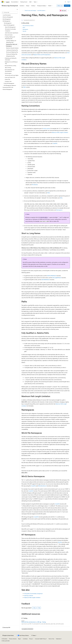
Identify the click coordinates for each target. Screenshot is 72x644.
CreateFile (55, 143)
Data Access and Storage (30, 10)
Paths (24, 27)
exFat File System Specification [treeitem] (12, 33)
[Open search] (65, 2)
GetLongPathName (57, 278)
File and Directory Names (28, 26)
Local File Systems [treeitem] (7, 15)
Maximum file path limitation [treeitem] (12, 48)
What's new (60, 6)
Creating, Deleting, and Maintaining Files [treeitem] (11, 41)
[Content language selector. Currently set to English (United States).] (8, 635)
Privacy (31, 639)
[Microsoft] (3, 2)
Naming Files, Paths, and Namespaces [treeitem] (12, 45)
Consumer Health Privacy (40, 639)
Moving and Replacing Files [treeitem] (12, 52)
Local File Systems (41, 10)
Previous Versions (13, 639)
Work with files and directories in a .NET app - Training (34, 622)
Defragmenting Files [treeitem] (10, 56)
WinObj (60, 542)
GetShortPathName (52, 276)
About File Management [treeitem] (10, 27)
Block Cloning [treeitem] (8, 68)
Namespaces (25, 29)
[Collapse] (17, 9)
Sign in (69, 2)
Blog (19, 639)
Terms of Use (51, 639)
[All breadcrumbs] (23, 11)
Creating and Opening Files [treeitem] (12, 50)
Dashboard (67, 6)
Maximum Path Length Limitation (60, 132)
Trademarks (58, 639)
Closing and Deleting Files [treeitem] (12, 54)
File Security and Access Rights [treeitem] (12, 75)
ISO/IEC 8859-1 (44, 217)
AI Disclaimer (4, 639)
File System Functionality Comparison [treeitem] (10, 30)
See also (24, 31)
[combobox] (10, 12)
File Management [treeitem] (8, 23)
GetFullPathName (46, 280)
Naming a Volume (29, 595)
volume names (46, 128)
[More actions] (69, 11)
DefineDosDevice (42, 486)
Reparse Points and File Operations (42, 55)
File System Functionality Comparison (33, 594)
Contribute (25, 639)
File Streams (35, 185)
